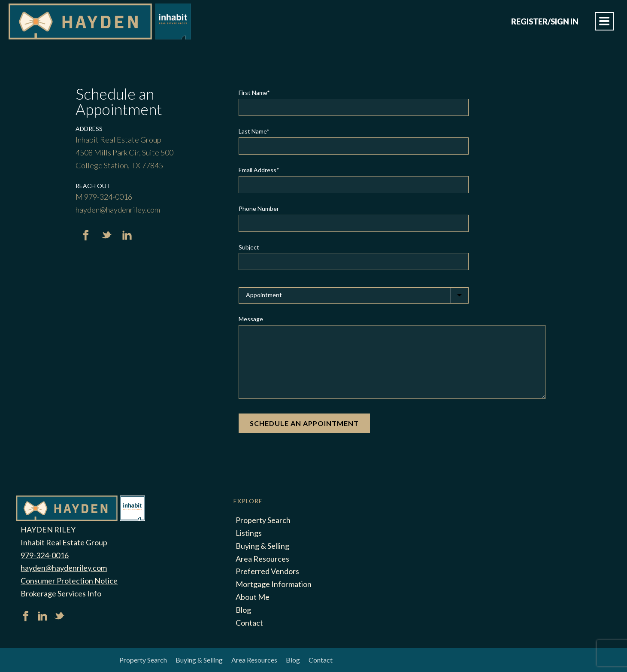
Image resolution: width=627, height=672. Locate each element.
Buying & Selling (262, 546)
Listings (249, 533)
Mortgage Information (274, 584)
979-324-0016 (45, 555)
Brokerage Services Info (61, 593)
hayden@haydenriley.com (64, 568)
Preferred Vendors (267, 571)
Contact (249, 623)
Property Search (263, 520)
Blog (243, 610)
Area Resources (262, 559)
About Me (253, 597)
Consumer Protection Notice (69, 581)
